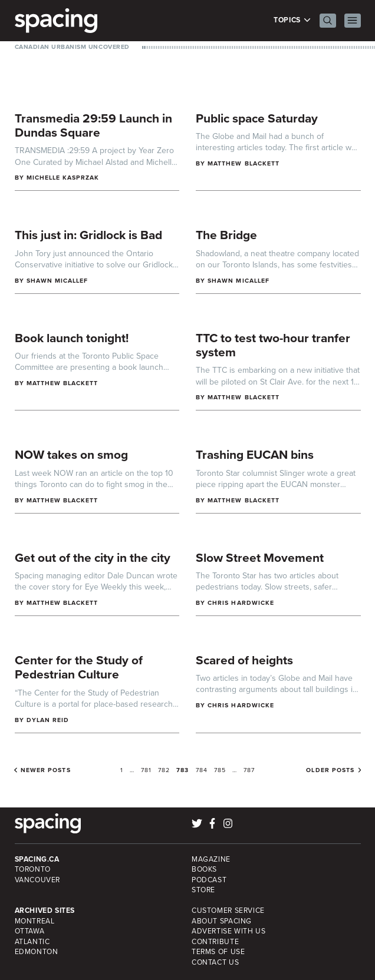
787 (249, 770)
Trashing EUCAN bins (255, 454)
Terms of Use (218, 952)
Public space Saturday (257, 118)
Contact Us (215, 962)
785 (220, 770)
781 (146, 770)
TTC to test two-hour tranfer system (273, 345)
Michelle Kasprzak (63, 178)
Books (204, 869)
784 (202, 770)
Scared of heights (244, 660)
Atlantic (32, 942)
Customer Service (228, 911)
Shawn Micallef (57, 281)
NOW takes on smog (71, 454)
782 (164, 770)
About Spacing (222, 921)
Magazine (211, 859)
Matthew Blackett (244, 163)
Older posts (330, 770)
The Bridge (226, 235)
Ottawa (30, 931)
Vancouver (38, 880)
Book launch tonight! (72, 338)
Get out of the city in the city (93, 557)
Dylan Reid (48, 720)
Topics (292, 20)
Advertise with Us (228, 931)
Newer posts (46, 770)
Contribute (215, 942)
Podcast (209, 880)
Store (203, 890)
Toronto (33, 869)
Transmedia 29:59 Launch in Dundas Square (93, 125)
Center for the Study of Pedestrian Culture (79, 667)
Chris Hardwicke (241, 603)
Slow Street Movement (260, 557)
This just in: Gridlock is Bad (88, 235)
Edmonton (37, 952)
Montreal (35, 921)
